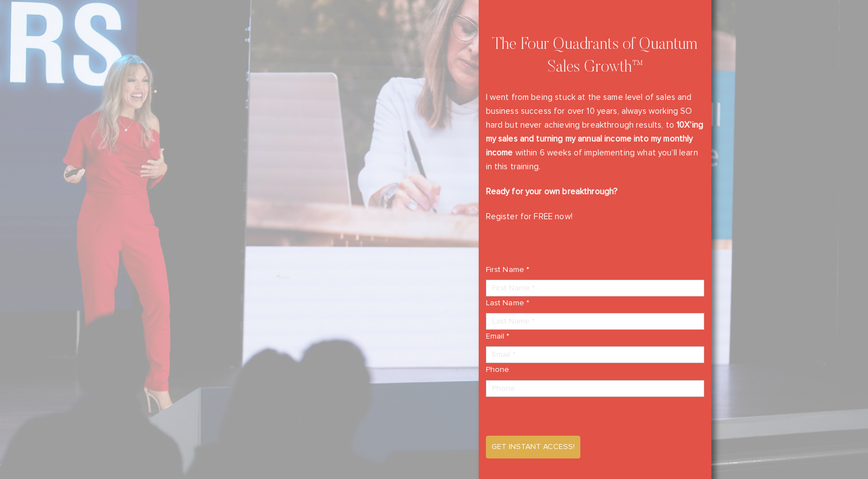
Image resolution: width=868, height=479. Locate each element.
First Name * (508, 270)
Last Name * (508, 303)
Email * (498, 336)
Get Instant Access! (533, 447)
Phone (498, 370)
